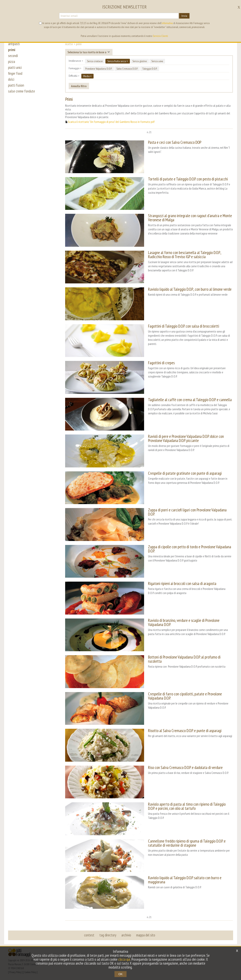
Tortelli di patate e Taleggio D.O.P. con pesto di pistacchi (188, 179)
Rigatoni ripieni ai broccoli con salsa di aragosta (182, 583)
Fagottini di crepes (161, 363)
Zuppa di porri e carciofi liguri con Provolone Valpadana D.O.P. (187, 512)
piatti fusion (16, 85)
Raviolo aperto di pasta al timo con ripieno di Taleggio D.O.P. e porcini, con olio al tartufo (187, 806)
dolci (11, 79)
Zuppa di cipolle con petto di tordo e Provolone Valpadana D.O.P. (190, 549)
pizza (12, 62)
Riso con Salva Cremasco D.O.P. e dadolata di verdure (185, 767)
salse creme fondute (22, 91)
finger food (15, 73)
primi (12, 50)
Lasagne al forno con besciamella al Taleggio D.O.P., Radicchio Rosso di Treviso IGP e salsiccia (185, 255)
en (225, 6)
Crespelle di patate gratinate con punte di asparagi (185, 473)
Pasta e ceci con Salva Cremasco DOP (175, 142)
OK (121, 974)
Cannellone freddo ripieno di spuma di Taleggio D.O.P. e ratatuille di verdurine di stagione (187, 843)
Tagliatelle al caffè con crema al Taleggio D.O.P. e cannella (190, 400)
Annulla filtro (79, 86)
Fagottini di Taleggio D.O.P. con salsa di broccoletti (184, 326)
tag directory (108, 935)
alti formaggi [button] (145, 20)
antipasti (14, 44)
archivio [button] (126, 935)
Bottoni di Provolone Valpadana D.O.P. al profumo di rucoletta (184, 659)
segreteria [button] (167, 20)
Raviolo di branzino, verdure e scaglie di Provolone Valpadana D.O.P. (184, 622)
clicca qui (124, 959)
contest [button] (89, 935)
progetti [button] (58, 31)
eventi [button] (32, 31)
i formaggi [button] (75, 31)
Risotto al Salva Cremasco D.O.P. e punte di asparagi (185, 731)
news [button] (44, 31)
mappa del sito (146, 935)
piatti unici (15, 67)
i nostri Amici (94, 31)
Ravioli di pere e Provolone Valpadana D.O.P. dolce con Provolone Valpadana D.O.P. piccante (186, 438)
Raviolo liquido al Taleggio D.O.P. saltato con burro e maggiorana (185, 880)
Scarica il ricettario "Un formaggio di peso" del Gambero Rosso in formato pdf (111, 122)
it (231, 6)
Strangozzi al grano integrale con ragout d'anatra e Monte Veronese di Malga (190, 218)
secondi (13, 56)
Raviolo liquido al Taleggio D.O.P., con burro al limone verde (190, 289)
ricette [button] (18, 31)
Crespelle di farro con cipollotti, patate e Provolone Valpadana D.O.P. (185, 696)
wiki (110, 31)
